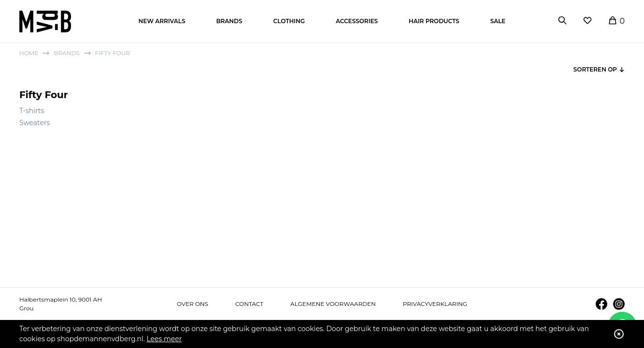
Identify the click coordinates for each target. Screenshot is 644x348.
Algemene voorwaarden (333, 304)
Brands (229, 21)
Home (29, 53)
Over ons (193, 304)
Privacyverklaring (435, 304)
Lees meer (164, 339)
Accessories (357, 21)
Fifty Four (113, 53)
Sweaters (35, 123)
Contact (249, 304)
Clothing (289, 21)
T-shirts (32, 111)
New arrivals (162, 21)
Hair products (434, 21)
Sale (498, 21)
